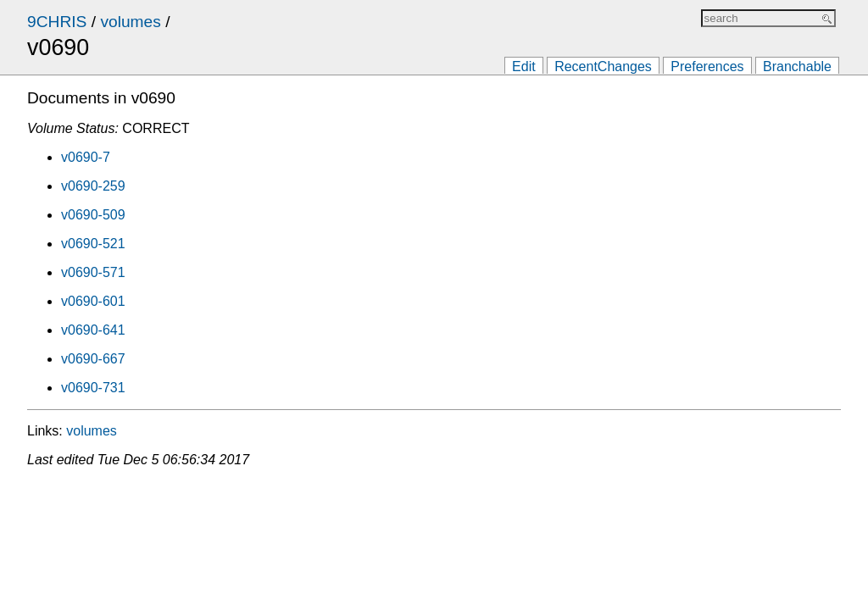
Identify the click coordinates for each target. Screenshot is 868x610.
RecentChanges (603, 67)
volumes (130, 22)
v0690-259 (93, 186)
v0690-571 (93, 272)
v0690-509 (93, 215)
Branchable (797, 67)
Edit (524, 67)
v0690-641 (93, 330)
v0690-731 (93, 388)
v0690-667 (93, 359)
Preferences (707, 67)
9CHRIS (57, 22)
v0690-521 (93, 244)
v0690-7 (86, 157)
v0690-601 (93, 301)
